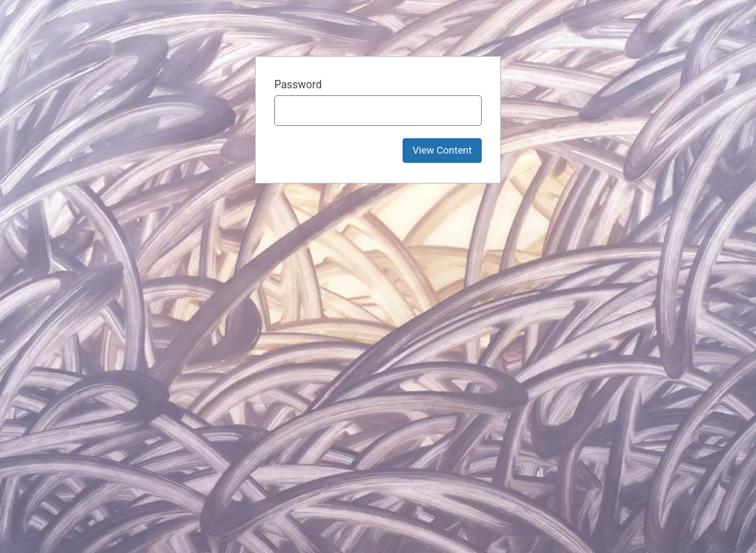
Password (298, 84)
